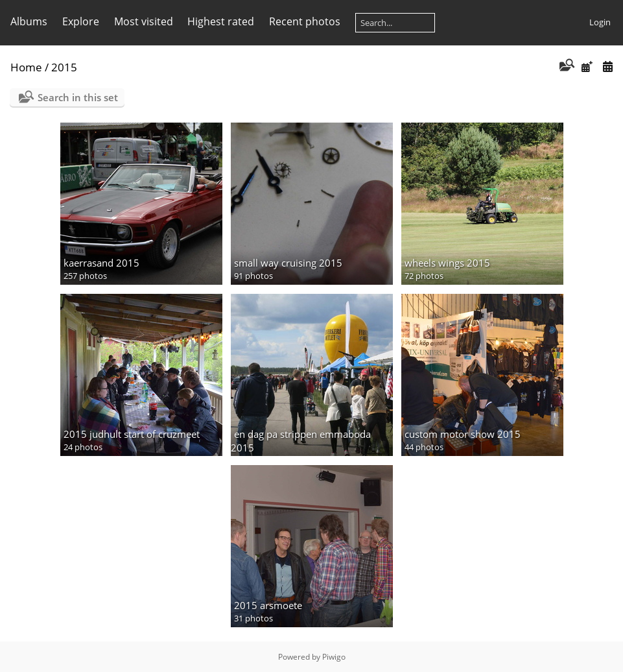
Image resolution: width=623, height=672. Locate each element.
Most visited (144, 21)
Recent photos (305, 21)
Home (26, 67)
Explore (81, 21)
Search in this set (78, 97)
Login (600, 22)
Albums (29, 21)
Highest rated (221, 21)
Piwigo (334, 657)
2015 (64, 67)
